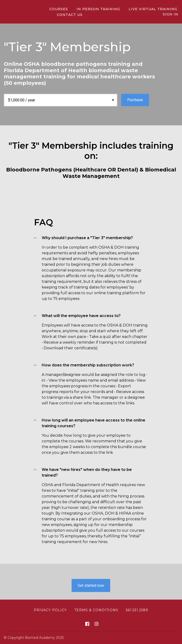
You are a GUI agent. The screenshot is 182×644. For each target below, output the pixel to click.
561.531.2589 (137, 610)
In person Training (98, 9)
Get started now (91, 585)
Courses (59, 9)
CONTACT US (70, 15)
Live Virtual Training (153, 9)
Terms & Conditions (96, 610)
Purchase (135, 100)
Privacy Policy (50, 610)
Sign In (171, 14)
